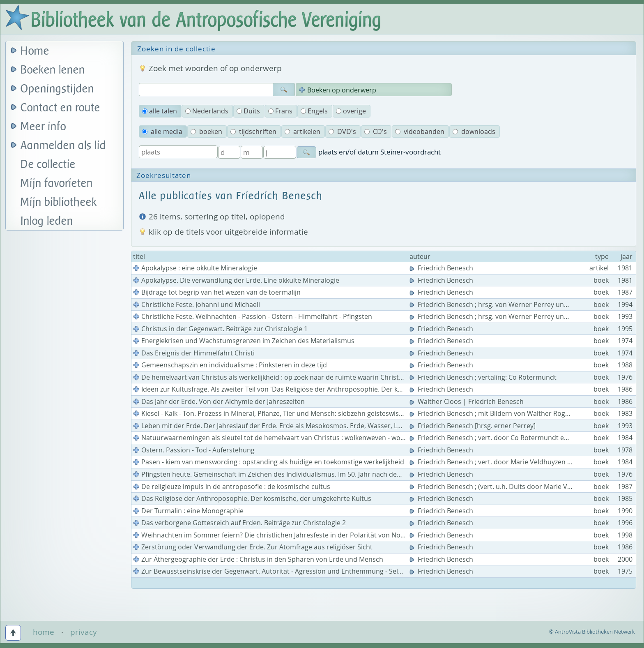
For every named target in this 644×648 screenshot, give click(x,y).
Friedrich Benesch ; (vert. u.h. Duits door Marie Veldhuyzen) (506, 487)
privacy (84, 632)
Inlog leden (47, 221)
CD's (376, 131)
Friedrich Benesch (442, 268)
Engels (314, 111)
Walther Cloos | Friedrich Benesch (467, 401)
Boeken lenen (53, 70)
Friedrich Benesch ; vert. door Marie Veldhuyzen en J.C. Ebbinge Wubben (526, 462)
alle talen (160, 111)
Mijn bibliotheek (59, 202)
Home (35, 51)
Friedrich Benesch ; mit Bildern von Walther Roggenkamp (503, 413)
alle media (162, 131)
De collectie (48, 165)
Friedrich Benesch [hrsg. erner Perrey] (473, 426)
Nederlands (207, 111)
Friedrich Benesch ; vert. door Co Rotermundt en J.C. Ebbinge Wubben (522, 438)
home (44, 632)
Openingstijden (57, 89)
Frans (280, 111)
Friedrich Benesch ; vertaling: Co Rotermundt (484, 377)
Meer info (43, 127)
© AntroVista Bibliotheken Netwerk (592, 632)
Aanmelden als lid (63, 146)
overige (351, 111)
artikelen (302, 131)
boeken (206, 131)
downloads (474, 131)
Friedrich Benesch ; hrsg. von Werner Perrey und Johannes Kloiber (517, 304)
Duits (248, 111)
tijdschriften (253, 131)
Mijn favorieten (57, 183)
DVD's (342, 131)
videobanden (420, 131)
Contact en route (60, 108)
